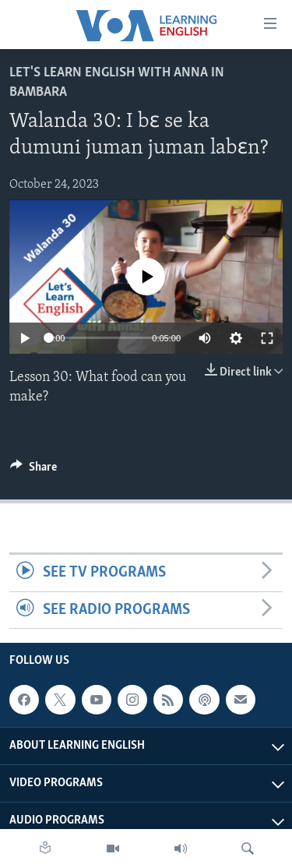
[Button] (33, 471)
